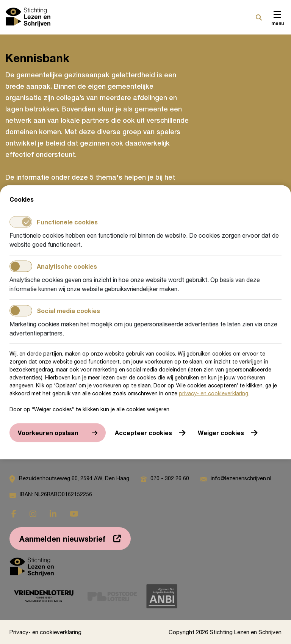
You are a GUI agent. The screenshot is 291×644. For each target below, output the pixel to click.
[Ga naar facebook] (14, 514)
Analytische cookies (53, 266)
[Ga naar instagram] (33, 514)
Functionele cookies (54, 222)
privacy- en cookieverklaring (214, 393)
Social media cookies (55, 310)
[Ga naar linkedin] (53, 514)
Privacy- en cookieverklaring (45, 632)
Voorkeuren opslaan (48, 432)
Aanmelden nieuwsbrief (63, 539)
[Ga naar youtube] (74, 514)
